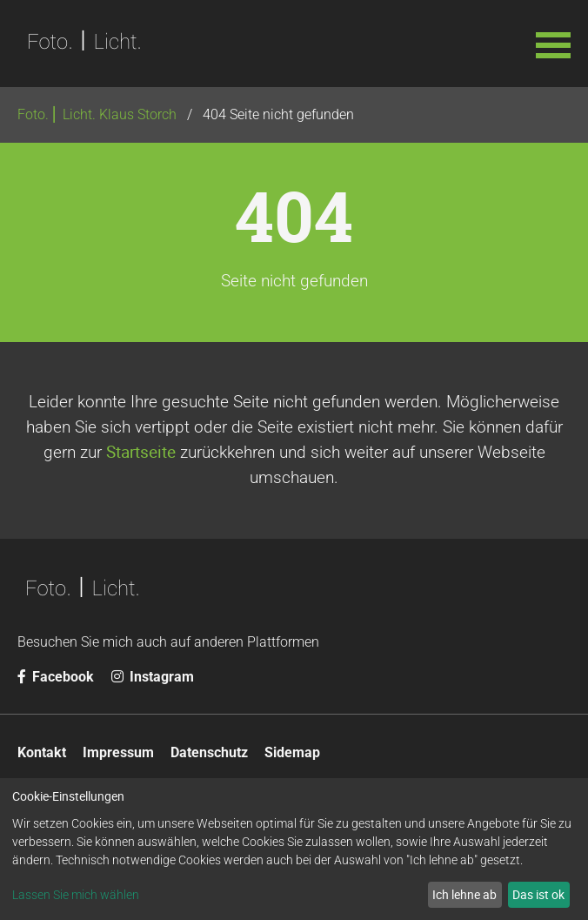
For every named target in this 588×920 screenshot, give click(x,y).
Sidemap (292, 752)
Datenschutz (209, 752)
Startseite (141, 452)
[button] (553, 44)
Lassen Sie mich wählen (76, 895)
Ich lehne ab (464, 894)
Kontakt (42, 752)
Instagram (153, 677)
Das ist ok (538, 894)
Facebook (56, 677)
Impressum (118, 752)
